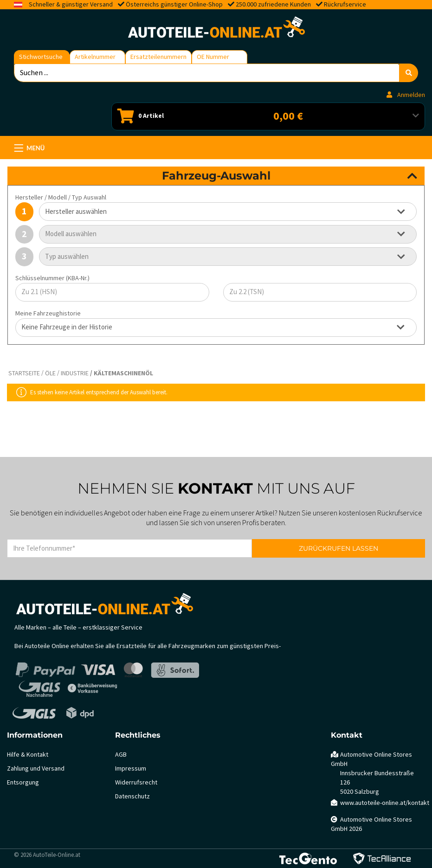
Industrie (75, 373)
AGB (121, 755)
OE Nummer (213, 57)
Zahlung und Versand (36, 768)
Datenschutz (132, 796)
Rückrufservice (345, 4)
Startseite (24, 373)
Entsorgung (23, 782)
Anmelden (406, 95)
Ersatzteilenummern (158, 57)
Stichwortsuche (41, 57)
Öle (50, 373)
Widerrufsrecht (136, 782)
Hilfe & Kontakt (28, 755)
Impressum (131, 768)
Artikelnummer (95, 57)
